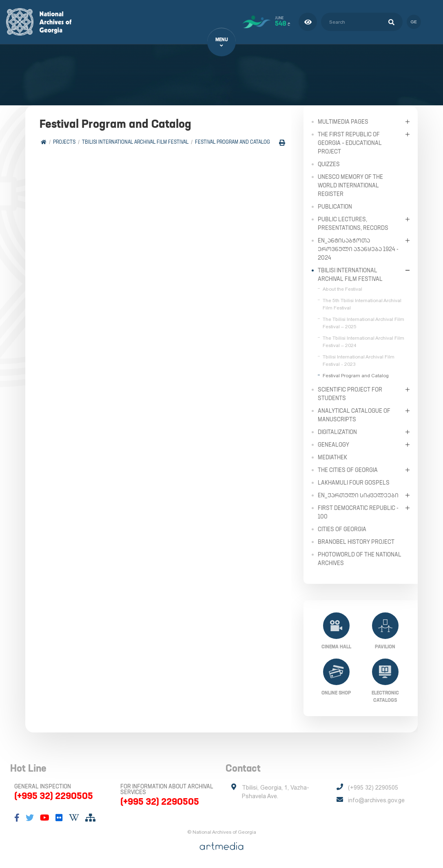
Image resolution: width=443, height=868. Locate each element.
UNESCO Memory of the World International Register (350, 185)
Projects (64, 142)
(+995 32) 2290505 (54, 796)
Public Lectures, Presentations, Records (353, 223)
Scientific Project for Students (350, 393)
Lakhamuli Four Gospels (354, 482)
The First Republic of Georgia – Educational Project (350, 142)
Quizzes (329, 164)
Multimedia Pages (343, 121)
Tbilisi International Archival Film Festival (135, 142)
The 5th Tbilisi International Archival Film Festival (362, 304)
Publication (335, 206)
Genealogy (333, 444)
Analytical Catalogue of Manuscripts (354, 415)
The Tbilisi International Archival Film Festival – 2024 (363, 341)
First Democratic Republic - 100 (358, 512)
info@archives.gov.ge (376, 800)
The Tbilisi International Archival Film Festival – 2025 (363, 323)
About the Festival (342, 289)
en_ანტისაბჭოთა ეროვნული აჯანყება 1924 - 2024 (358, 249)
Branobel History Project (356, 541)
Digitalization (337, 432)
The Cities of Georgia (348, 470)
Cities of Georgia (342, 529)
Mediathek (332, 457)
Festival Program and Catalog (233, 142)
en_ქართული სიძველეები (358, 495)
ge (413, 22)
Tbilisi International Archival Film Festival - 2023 (359, 360)
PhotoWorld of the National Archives (360, 558)
